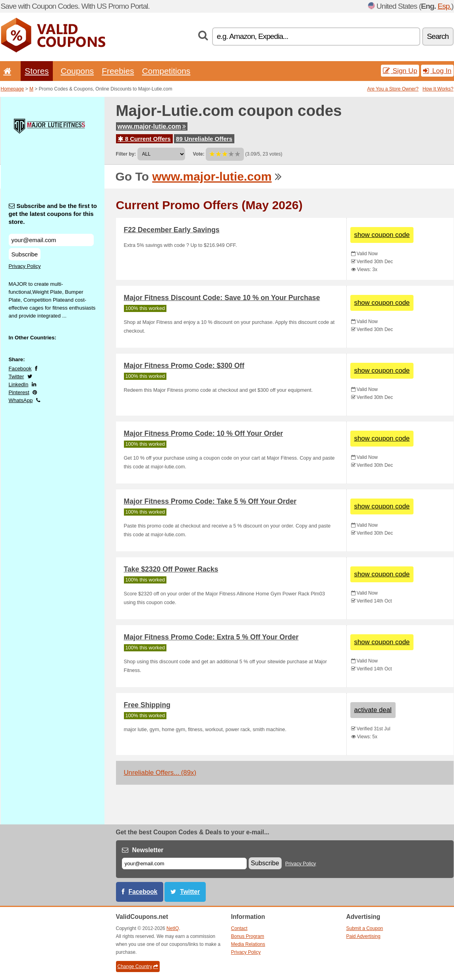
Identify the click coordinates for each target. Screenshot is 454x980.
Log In (437, 71)
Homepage (13, 89)
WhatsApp (21, 400)
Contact (239, 928)
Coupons (77, 71)
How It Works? (438, 89)
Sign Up (400, 71)
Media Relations (248, 944)
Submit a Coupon (365, 928)
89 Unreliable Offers (204, 139)
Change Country (138, 967)
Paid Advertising (363, 936)
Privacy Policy (25, 266)
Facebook (20, 369)
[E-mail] (184, 864)
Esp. (444, 6)
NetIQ (173, 928)
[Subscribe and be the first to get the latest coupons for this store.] (51, 240)
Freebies (118, 71)
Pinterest (19, 392)
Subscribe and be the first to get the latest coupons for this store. (53, 214)
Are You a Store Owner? (393, 89)
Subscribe (25, 254)
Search (438, 36)
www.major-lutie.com (152, 126)
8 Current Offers (144, 139)
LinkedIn (19, 384)
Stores (37, 71)
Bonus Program (248, 936)
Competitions (166, 71)
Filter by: (126, 154)
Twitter (16, 376)
